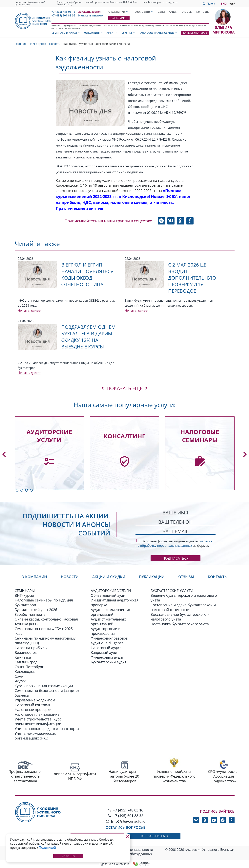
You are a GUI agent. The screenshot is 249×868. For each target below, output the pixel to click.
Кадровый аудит (105, 652)
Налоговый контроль (33, 705)
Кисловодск (25, 671)
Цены (161, 12)
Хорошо (68, 856)
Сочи (19, 676)
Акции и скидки (109, 577)
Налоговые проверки (33, 710)
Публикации (152, 577)
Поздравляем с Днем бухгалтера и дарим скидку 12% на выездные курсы (88, 337)
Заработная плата (30, 614)
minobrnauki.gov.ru (153, 2)
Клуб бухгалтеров (195, 33)
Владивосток (26, 652)
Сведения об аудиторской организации (30, 3)
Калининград (26, 662)
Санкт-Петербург (29, 667)
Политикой (47, 848)
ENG (224, 3)
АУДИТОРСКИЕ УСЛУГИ (111, 591)
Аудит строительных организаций (108, 622)
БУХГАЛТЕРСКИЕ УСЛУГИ (172, 591)
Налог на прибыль (31, 648)
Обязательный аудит (109, 595)
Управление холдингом (35, 700)
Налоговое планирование (158, 33)
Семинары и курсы (66, 33)
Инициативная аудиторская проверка (115, 602)
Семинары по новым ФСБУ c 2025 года (44, 631)
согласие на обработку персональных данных (174, 543)
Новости (70, 577)
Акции (173, 12)
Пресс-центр (141, 12)
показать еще (124, 388)
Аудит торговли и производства (106, 631)
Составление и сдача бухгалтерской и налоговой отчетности (183, 607)
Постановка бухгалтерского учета (180, 624)
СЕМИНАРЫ (25, 591)
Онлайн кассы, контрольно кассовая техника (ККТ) (46, 622)
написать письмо (154, 836)
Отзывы (187, 12)
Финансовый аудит (107, 657)
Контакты (203, 12)
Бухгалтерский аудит (108, 662)
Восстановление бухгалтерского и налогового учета (180, 617)
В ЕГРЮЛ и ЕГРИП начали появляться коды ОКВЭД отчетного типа (87, 274)
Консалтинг (93, 33)
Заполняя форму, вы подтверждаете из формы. (174, 543)
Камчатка (23, 657)
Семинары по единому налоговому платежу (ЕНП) (45, 641)
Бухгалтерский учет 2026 (36, 610)
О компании (117, 12)
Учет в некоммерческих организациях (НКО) (35, 736)
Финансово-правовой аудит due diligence (109, 641)
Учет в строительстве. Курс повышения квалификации (38, 721)
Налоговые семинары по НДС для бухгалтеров (44, 602)
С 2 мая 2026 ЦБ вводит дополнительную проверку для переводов (192, 278)
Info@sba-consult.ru (126, 821)
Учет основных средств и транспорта (47, 729)
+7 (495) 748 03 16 (63, 12)
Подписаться (176, 558)
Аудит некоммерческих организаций (111, 612)
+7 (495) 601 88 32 (63, 15)
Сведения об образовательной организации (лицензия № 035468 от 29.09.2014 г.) (97, 3)
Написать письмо (91, 15)
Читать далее (29, 310)
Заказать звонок (90, 12)
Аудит (112, 33)
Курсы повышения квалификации (44, 686)
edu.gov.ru (171, 2)
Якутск (20, 681)
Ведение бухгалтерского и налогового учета (184, 598)
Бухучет (128, 33)
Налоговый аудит (106, 648)
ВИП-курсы (119, 18)
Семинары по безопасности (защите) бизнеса (47, 693)
